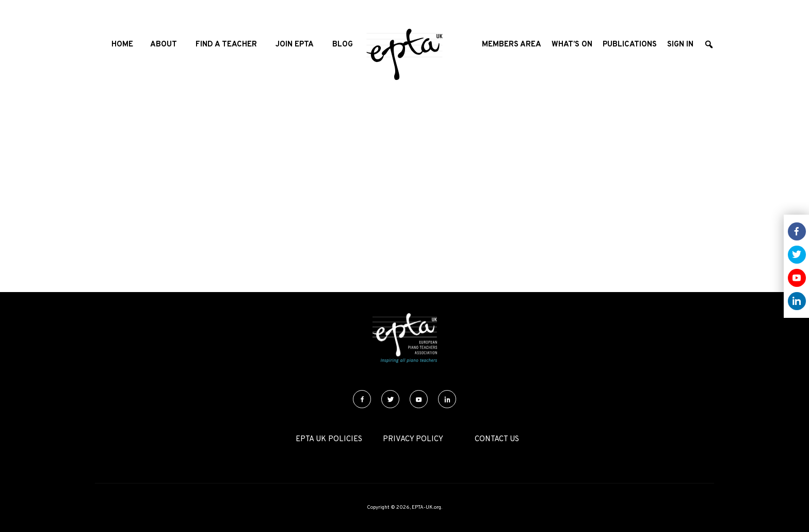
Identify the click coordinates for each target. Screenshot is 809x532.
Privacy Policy (413, 439)
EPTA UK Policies (329, 439)
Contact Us (497, 439)
